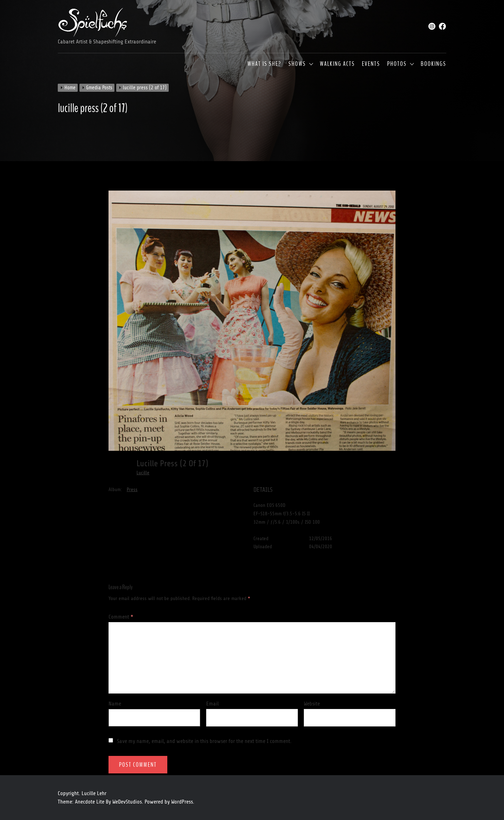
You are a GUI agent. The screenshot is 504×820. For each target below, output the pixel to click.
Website (312, 704)
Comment (121, 617)
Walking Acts (337, 64)
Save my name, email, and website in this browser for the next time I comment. (204, 741)
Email (212, 704)
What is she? (264, 64)
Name (115, 704)
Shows (297, 64)
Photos (397, 64)
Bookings (433, 64)
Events (371, 64)
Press (132, 490)
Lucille (143, 473)
